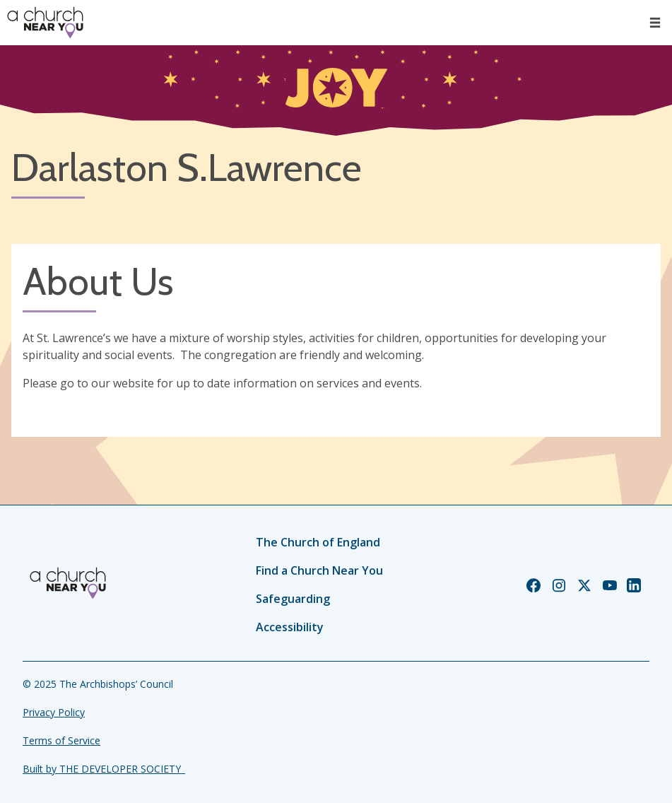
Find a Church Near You (319, 570)
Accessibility (290, 627)
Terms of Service (61, 740)
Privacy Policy (54, 712)
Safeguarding (293, 599)
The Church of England (318, 542)
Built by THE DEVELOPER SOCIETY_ (104, 769)
